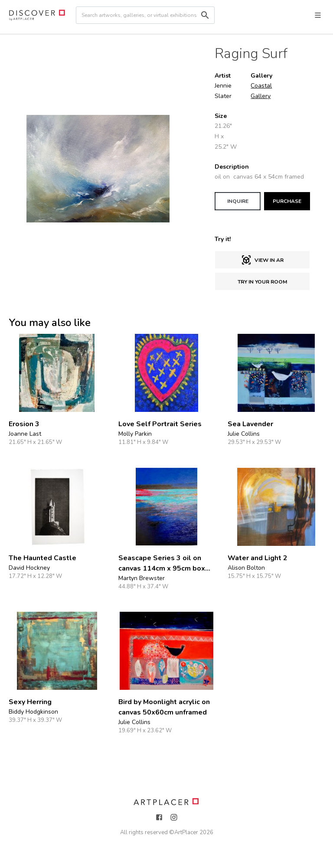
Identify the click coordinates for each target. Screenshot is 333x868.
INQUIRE (238, 201)
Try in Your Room (262, 282)
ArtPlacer (186, 832)
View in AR (262, 260)
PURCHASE (287, 201)
